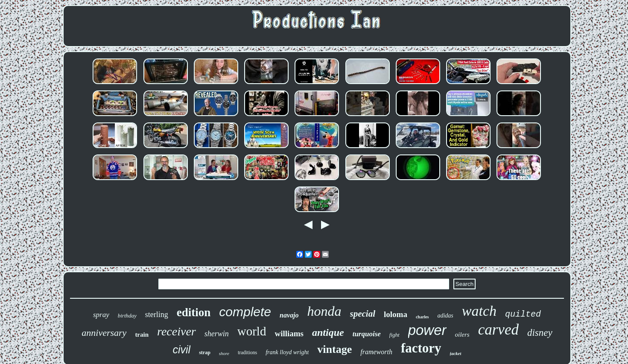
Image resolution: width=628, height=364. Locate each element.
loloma (396, 314)
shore (224, 353)
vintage (334, 349)
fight (394, 335)
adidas (445, 316)
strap (205, 352)
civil (182, 349)
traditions (247, 352)
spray (101, 315)
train (142, 335)
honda (324, 311)
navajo (289, 315)
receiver (177, 331)
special (363, 314)
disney (540, 333)
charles (422, 317)
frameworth (376, 352)
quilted (523, 314)
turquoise (367, 334)
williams (289, 333)
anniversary (104, 333)
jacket (456, 353)
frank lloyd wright (287, 352)
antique (328, 332)
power (427, 330)
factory (421, 348)
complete (245, 312)
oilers (462, 335)
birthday (127, 316)
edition (194, 312)
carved (498, 330)
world (252, 331)
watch (479, 311)
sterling (157, 314)
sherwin (217, 334)
